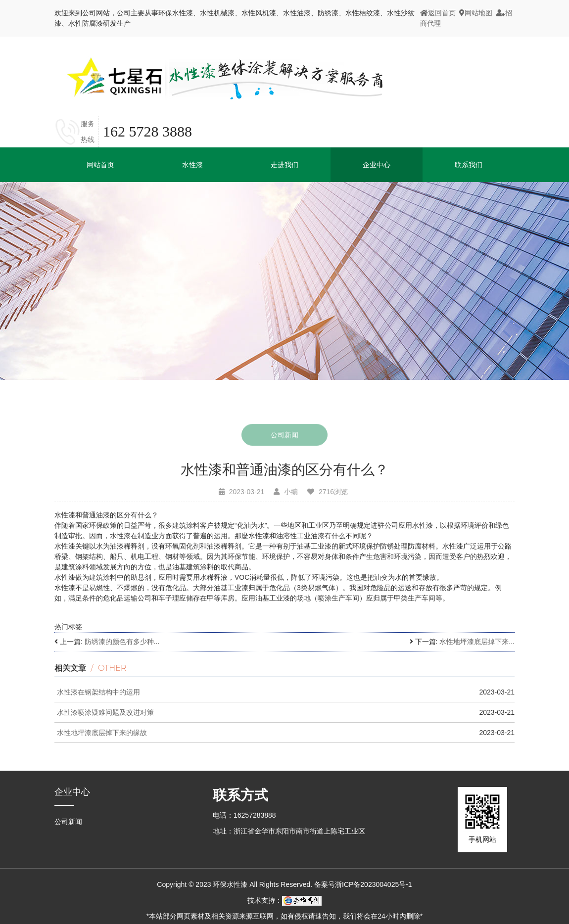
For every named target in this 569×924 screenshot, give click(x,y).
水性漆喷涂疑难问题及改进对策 (105, 712)
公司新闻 (284, 436)
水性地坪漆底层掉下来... (477, 642)
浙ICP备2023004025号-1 (374, 884)
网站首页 (100, 165)
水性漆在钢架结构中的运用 (98, 692)
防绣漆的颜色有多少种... (122, 642)
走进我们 (284, 165)
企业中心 (72, 792)
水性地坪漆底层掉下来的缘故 (102, 733)
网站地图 (476, 13)
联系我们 (469, 165)
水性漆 (192, 165)
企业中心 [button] (377, 165)
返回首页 (438, 13)
